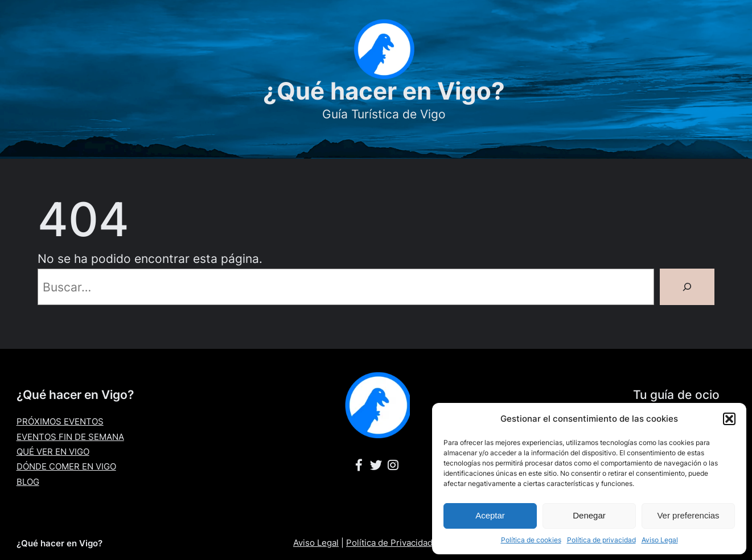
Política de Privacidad (389, 543)
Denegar (589, 515)
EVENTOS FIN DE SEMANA (70, 437)
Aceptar (490, 515)
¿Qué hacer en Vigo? (384, 91)
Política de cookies (531, 540)
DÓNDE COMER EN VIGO (66, 466)
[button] (729, 419)
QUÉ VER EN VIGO (53, 452)
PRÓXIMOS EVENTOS (60, 421)
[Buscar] (687, 287)
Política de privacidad (601, 540)
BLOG (28, 482)
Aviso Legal (660, 540)
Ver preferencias (688, 515)
